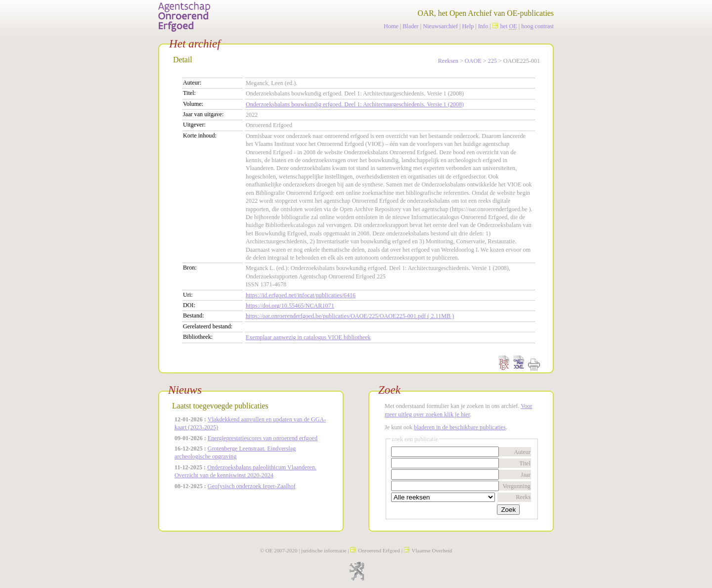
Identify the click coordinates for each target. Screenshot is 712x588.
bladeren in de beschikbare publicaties (460, 427)
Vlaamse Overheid (428, 550)
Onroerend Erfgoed (375, 550)
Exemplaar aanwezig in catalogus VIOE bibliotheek (308, 337)
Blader (410, 26)
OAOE (473, 61)
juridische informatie (324, 550)
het (505, 26)
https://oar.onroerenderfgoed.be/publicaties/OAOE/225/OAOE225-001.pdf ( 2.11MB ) (350, 316)
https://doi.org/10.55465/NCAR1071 (290, 306)
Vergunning (516, 486)
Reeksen (448, 61)
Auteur (522, 452)
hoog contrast (537, 26)
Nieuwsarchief (440, 26)
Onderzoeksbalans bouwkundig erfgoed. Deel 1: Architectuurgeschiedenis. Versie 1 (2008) (355, 104)
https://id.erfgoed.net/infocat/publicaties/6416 (301, 295)
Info (483, 26)
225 (492, 61)
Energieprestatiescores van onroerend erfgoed (263, 438)
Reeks (523, 497)
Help (468, 26)
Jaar (526, 475)
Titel (525, 463)
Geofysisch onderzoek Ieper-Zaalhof (252, 486)
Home (391, 26)
